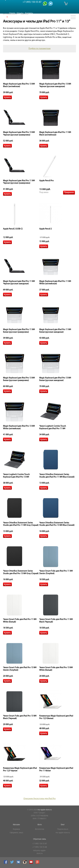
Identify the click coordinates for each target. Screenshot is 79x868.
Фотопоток (40, 829)
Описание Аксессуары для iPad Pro (40, 799)
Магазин (16, 825)
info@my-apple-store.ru (40, 852)
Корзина (16, 829)
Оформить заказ (16, 833)
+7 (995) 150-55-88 (40, 847)
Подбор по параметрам (39, 49)
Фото (40, 825)
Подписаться (63, 829)
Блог (63, 825)
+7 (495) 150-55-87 (40, 844)
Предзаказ (69, 192)
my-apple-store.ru (45, 810)
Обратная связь (39, 839)
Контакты (29, 13)
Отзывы (20, 13)
